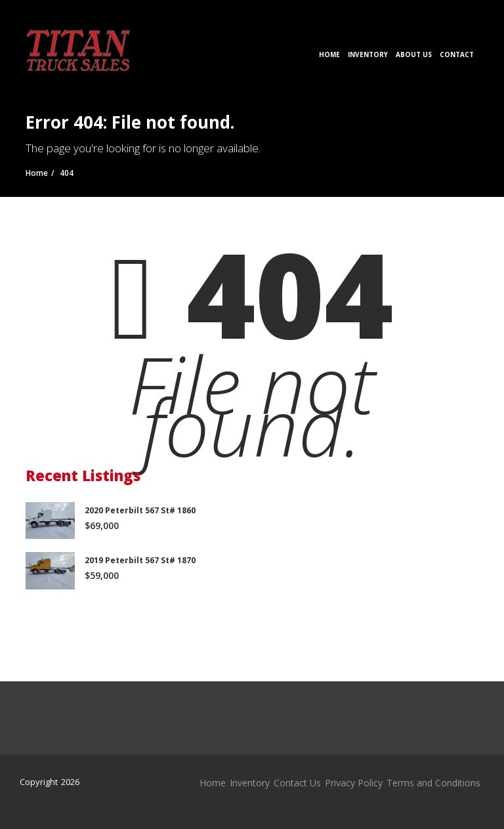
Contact (457, 54)
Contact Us (297, 783)
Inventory (368, 54)
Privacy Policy (354, 783)
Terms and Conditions (433, 783)
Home (329, 54)
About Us (414, 54)
